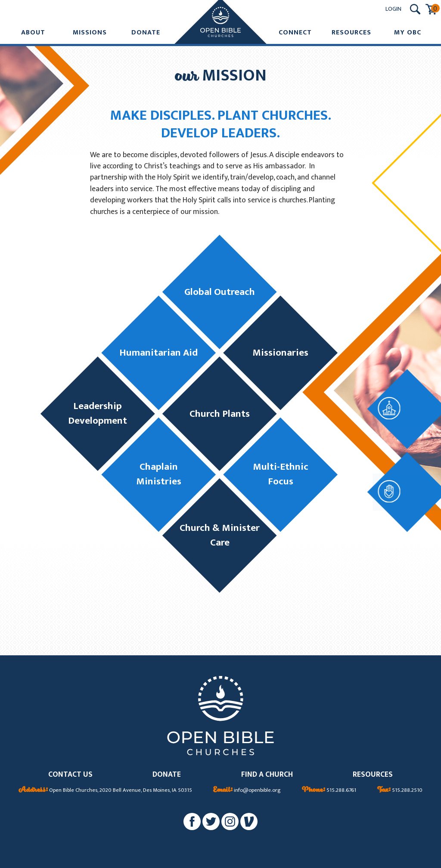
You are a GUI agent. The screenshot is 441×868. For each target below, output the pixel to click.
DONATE (167, 775)
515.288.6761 (329, 790)
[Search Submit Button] (415, 9)
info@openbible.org (247, 790)
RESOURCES (373, 775)
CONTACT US (70, 775)
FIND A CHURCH (267, 775)
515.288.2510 (400, 790)
